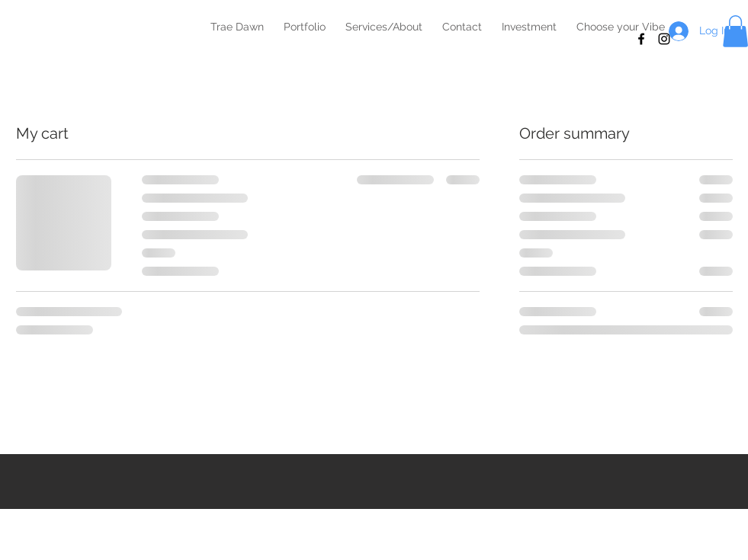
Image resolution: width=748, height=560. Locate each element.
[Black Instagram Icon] (664, 39)
